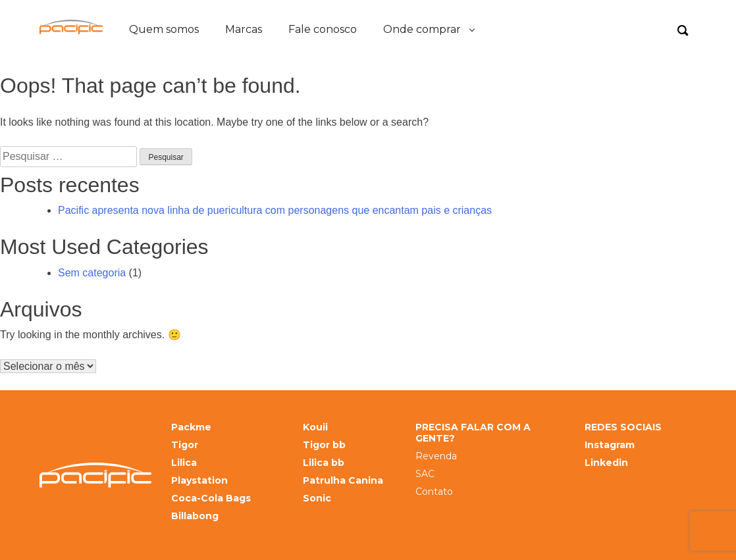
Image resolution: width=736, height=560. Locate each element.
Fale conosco (323, 29)
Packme (191, 427)
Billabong (195, 516)
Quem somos (164, 29)
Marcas (244, 29)
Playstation (199, 481)
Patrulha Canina (343, 481)
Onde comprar (422, 29)
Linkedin (606, 463)
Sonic (317, 498)
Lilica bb (324, 463)
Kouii (315, 427)
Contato (434, 492)
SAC (425, 474)
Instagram (610, 445)
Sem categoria (92, 273)
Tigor (185, 445)
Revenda (436, 456)
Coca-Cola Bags (211, 498)
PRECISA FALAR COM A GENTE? (473, 433)
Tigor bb (324, 445)
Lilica (184, 463)
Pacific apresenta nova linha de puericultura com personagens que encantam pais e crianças (275, 210)
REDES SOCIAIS (623, 427)
